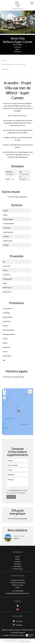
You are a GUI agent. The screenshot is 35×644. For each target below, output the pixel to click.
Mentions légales (28, 630)
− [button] (4, 394)
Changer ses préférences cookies (14, 635)
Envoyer (11, 497)
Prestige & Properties (18, 580)
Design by (29, 635)
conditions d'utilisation (13, 642)
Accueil (4, 61)
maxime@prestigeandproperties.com (17, 593)
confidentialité (30, 640)
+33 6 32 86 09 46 (18, 591)
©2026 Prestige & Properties (11, 630)
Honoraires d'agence (18, 632)
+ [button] (4, 391)
